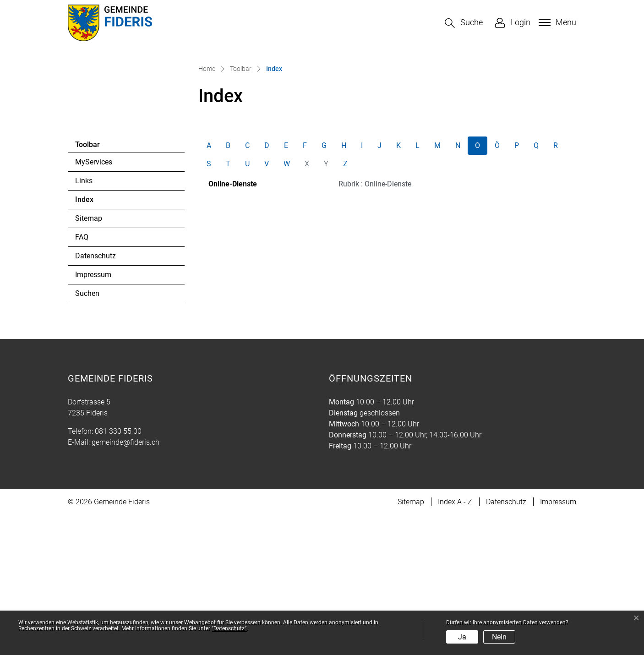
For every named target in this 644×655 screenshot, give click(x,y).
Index (100, 342)
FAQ (82, 377)
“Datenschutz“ (229, 628)
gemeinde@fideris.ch (126, 582)
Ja (462, 637)
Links (84, 321)
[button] (464, 23)
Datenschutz (96, 396)
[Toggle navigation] (556, 22)
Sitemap (89, 358)
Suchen (87, 434)
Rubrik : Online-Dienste (375, 324)
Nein (499, 637)
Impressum (93, 415)
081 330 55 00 (118, 571)
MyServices (94, 302)
